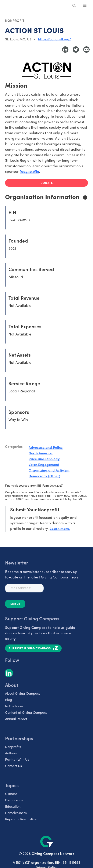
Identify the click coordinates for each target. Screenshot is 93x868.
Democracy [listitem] (14, 800)
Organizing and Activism (49, 470)
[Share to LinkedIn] (65, 50)
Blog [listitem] (9, 700)
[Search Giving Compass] (74, 6)
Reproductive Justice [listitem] (21, 819)
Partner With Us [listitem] (17, 759)
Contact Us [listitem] (13, 766)
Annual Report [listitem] (16, 719)
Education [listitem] (13, 806)
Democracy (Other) (44, 476)
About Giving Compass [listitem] (23, 693)
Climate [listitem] (11, 794)
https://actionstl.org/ (55, 39)
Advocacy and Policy (46, 447)
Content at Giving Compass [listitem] (26, 712)
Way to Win (30, 171)
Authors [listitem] (11, 753)
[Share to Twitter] (76, 50)
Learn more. (60, 528)
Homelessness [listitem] (16, 813)
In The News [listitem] (14, 706)
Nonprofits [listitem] (13, 747)
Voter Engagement (44, 464)
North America (41, 453)
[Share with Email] (86, 50)
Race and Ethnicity (44, 459)
